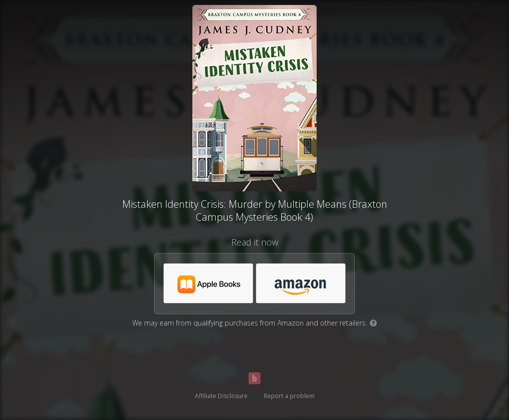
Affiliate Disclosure (221, 396)
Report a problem (289, 396)
